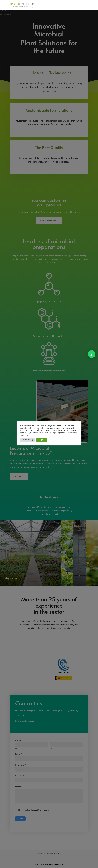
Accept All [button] (42, 440)
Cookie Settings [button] (28, 440)
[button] (92, 354)
